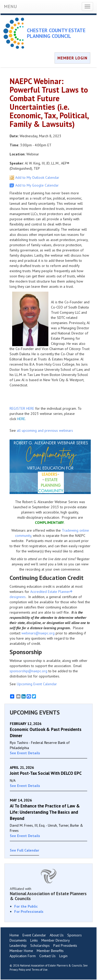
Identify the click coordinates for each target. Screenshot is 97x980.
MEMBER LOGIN (72, 58)
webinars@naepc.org (38, 633)
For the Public (26, 906)
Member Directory (56, 940)
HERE (21, 419)
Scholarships (40, 945)
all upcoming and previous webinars (45, 430)
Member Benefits (50, 951)
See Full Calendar (24, 850)
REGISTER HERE (22, 408)
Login (63, 956)
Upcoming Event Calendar (37, 684)
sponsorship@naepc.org (28, 671)
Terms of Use (40, 970)
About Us (57, 935)
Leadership (18, 945)
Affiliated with (48, 894)
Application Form (23, 956)
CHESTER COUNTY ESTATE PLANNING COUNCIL (56, 33)
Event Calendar (34, 935)
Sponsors (74, 935)
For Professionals (29, 912)
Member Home (21, 951)
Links (34, 940)
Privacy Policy (17, 970)
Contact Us (47, 956)
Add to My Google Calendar (37, 185)
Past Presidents (65, 945)
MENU (10, 6)
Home (14, 935)
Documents (18, 940)
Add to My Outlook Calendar (37, 177)
